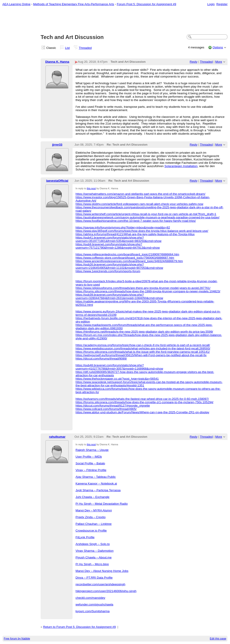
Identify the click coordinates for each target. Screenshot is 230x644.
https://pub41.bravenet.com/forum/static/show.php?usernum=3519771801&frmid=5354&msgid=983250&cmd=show (118, 239)
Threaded (85, 48)
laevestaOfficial (57, 181)
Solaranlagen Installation (181, 166)
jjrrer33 (57, 145)
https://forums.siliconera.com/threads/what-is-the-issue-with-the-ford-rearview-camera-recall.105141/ (143, 352)
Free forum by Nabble (17, 639)
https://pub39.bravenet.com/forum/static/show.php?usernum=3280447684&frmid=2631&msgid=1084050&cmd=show (119, 296)
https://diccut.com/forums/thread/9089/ (101, 359)
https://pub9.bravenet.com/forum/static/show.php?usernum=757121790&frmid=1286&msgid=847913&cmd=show (118, 246)
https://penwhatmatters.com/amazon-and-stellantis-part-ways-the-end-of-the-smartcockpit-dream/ (140, 194)
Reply (194, 62)
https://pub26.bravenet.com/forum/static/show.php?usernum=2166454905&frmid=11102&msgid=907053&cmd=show (119, 266)
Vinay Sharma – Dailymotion (94, 551)
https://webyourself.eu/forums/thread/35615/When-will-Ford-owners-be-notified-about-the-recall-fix (141, 355)
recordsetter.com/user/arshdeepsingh (100, 584)
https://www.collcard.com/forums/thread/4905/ (106, 409)
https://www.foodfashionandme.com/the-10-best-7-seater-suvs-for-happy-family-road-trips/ (136, 221)
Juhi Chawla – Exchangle (92, 497)
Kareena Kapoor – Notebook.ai (96, 484)
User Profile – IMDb (89, 457)
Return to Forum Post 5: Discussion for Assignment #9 (79, 627)
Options (218, 47)
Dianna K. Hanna (57, 62)
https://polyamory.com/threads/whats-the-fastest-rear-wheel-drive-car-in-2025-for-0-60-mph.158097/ (142, 399)
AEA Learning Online (17, 4)
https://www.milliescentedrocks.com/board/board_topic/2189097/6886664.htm (127, 254)
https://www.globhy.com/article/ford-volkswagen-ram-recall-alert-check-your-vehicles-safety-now (139, 204)
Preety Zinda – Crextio (91, 517)
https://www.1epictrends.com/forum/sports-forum (108, 271)
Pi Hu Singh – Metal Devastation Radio (102, 504)
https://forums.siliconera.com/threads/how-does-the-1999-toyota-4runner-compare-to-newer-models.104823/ (148, 291)
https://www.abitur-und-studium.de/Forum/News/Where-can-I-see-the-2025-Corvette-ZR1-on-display (142, 412)
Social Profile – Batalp (90, 463)
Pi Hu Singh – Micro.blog (92, 564)
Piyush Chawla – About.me (94, 557)
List (67, 48)
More (219, 62)
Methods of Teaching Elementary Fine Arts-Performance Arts (74, 4)
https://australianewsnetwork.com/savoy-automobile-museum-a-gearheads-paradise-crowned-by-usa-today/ (147, 217)
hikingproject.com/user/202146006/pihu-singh (106, 591)
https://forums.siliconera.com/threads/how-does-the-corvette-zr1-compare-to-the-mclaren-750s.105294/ (144, 402)
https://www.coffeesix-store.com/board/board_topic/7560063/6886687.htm (125, 258)
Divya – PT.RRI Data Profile (94, 578)
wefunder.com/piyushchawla (94, 604)
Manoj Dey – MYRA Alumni (94, 510)
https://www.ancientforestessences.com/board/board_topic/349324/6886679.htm (129, 261)
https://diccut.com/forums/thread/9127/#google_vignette (113, 406)
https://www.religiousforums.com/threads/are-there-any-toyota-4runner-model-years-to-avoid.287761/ (143, 288)
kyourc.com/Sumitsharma (93, 611)
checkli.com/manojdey (90, 598)
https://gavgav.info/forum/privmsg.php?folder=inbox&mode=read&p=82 (123, 227)
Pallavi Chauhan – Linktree (94, 524)
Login (211, 4)
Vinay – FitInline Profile (91, 470)
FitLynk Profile (85, 537)
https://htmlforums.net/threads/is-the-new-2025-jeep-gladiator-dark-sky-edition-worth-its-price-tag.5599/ (144, 332)
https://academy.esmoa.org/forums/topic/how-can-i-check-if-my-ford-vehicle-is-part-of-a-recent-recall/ (143, 345)
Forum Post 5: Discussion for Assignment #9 (146, 4)
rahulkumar (57, 437)
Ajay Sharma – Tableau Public (96, 477)
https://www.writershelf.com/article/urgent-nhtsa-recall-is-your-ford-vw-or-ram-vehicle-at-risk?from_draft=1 (146, 214)
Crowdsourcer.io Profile (91, 531)
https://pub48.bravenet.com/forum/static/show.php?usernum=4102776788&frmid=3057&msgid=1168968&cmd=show (119, 367)
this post (91, 188)
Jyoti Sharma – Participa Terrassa (98, 490)
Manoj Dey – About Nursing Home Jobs (102, 571)
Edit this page (218, 639)
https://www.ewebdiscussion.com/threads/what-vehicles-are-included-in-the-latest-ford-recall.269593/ (143, 348)
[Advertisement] (115, 20)
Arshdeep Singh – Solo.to (93, 544)
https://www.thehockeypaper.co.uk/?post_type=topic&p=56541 (117, 379)
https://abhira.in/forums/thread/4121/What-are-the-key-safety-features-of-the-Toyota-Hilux (135, 234)
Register (222, 4)
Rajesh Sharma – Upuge (92, 450)
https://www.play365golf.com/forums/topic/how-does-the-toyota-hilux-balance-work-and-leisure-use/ (142, 231)
